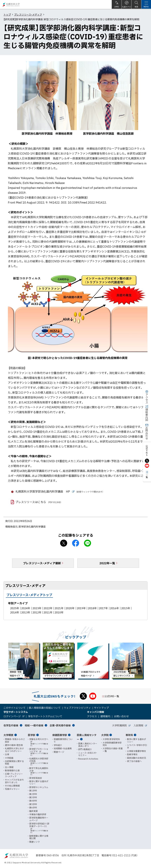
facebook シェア (76, 543)
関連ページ (59, 752)
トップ (7, 15)
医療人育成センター (87, 737)
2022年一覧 (107, 563)
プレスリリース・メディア (28, 15)
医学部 (32, 735)
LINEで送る (88, 543)
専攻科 (129, 735)
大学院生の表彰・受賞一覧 (113, 750)
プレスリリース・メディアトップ (29, 595)
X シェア (64, 543)
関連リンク (35, 842)
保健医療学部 (60, 735)
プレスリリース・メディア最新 (42, 563)
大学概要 (8, 735)
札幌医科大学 (11, 4)
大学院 (105, 735)
